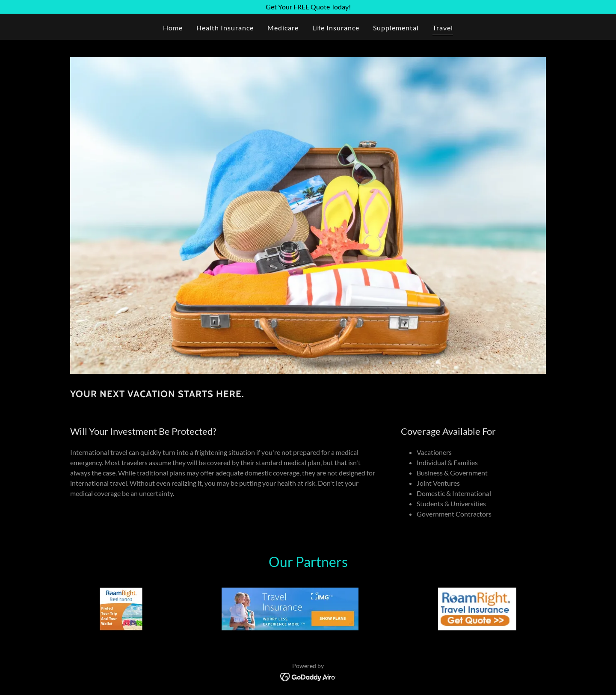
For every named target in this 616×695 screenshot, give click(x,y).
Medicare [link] (283, 28)
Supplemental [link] (396, 28)
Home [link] (173, 28)
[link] (308, 676)
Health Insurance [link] (225, 28)
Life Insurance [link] (336, 28)
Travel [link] (443, 28)
